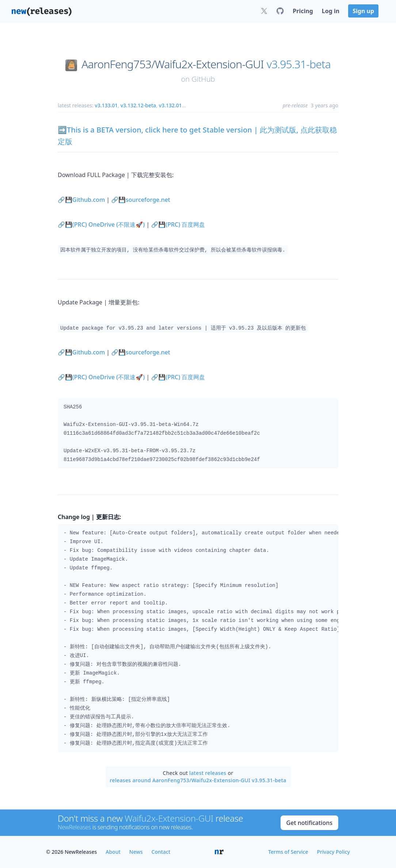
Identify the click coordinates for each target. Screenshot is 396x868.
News (136, 852)
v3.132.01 (170, 105)
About (113, 852)
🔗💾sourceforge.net (141, 200)
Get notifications (309, 823)
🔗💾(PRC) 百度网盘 (178, 224)
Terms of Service (288, 852)
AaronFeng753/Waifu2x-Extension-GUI (173, 64)
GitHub (203, 79)
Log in (331, 11)
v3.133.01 (106, 105)
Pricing (303, 11)
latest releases (208, 773)
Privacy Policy (334, 852)
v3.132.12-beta (138, 105)
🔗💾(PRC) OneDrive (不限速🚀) (101, 224)
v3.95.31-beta (299, 64)
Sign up (363, 11)
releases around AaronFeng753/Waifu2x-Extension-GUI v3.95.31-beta (198, 780)
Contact (161, 852)
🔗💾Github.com (81, 200)
